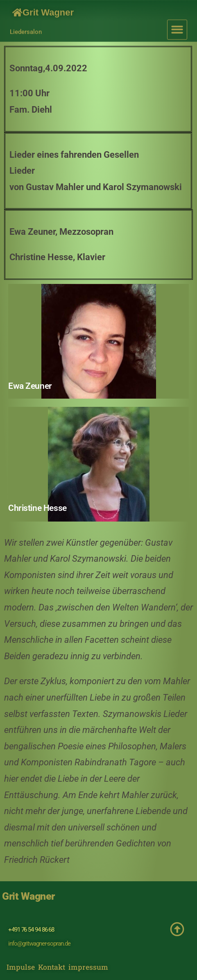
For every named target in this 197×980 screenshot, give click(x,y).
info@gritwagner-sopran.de (39, 944)
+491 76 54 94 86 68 (31, 930)
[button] (177, 23)
